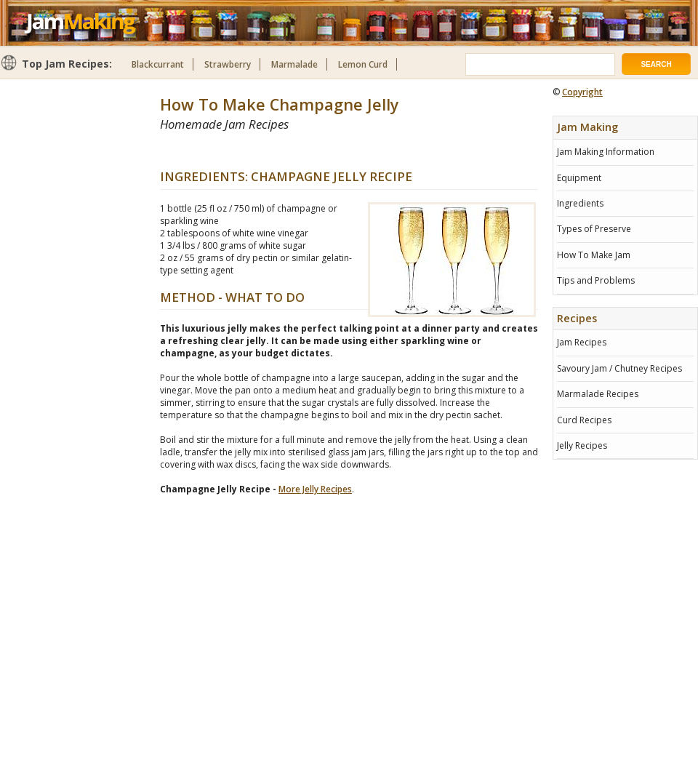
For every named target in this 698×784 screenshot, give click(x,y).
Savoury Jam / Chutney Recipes (619, 368)
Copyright (582, 92)
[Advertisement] (625, 524)
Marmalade (294, 64)
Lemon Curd (363, 64)
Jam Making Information (606, 152)
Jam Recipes (582, 342)
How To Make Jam (594, 255)
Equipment (579, 178)
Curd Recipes (584, 420)
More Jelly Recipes (315, 489)
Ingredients (580, 203)
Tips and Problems (596, 280)
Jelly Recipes (582, 445)
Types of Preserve (594, 229)
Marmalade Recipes (598, 394)
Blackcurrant (158, 64)
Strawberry (228, 64)
